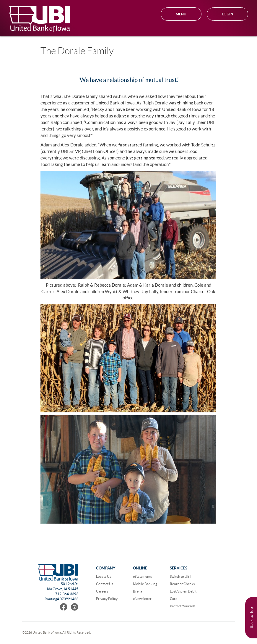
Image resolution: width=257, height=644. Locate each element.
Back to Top (251, 618)
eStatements (142, 576)
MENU (181, 14)
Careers (102, 591)
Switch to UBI (180, 576)
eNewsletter (142, 599)
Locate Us (104, 576)
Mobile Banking (145, 584)
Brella (138, 591)
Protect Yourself (182, 606)
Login (227, 14)
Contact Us (105, 584)
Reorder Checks (182, 584)
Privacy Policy (107, 599)
